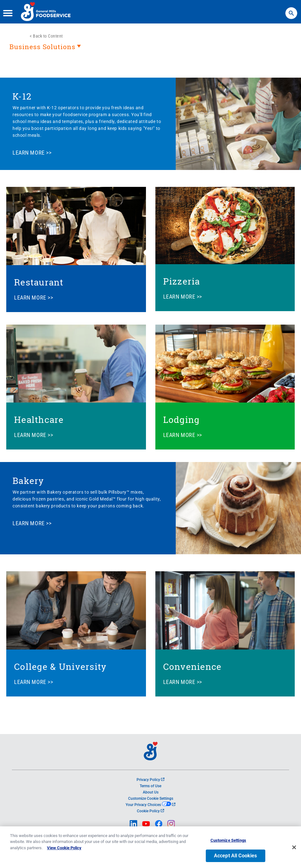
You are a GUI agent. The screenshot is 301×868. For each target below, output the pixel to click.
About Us (151, 792)
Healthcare (39, 420)
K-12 (22, 96)
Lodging (182, 420)
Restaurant (39, 282)
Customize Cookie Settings (151, 799)
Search (291, 10)
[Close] (294, 850)
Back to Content (48, 36)
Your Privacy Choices (150, 805)
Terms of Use (150, 786)
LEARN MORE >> (32, 153)
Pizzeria (182, 281)
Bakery (28, 481)
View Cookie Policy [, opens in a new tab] (64, 850)
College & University (60, 667)
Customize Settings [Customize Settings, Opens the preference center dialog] (228, 842)
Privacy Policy (150, 780)
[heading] (150, 50)
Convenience (192, 667)
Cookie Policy (150, 811)
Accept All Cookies (236, 858)
